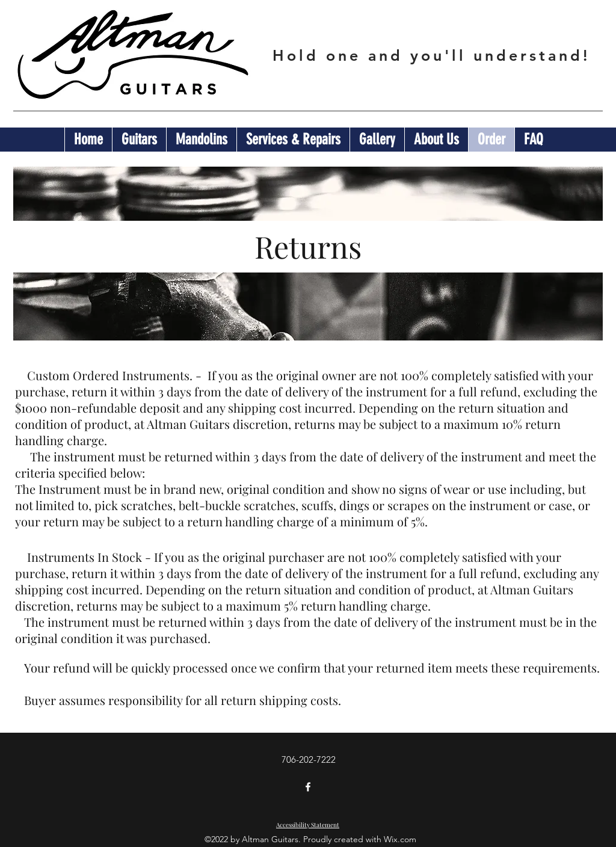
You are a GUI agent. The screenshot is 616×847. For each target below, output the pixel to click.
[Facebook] (308, 787)
